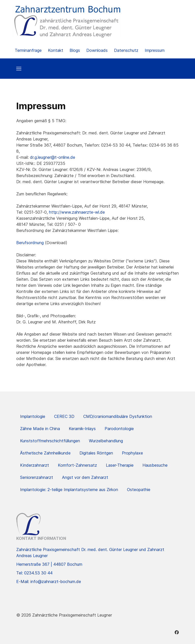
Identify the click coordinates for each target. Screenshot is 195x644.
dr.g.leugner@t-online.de (53, 157)
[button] (19, 69)
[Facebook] (177, 632)
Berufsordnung (30, 243)
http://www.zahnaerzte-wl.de (77, 212)
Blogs (75, 50)
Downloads (97, 50)
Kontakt (56, 50)
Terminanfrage (28, 50)
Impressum (155, 50)
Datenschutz (126, 50)
